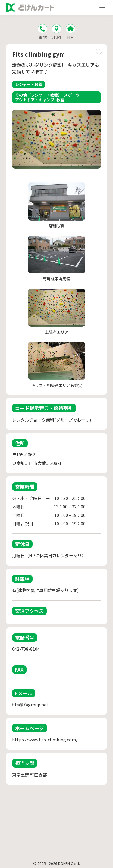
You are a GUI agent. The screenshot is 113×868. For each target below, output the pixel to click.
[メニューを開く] (102, 8)
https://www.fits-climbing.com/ (45, 739)
